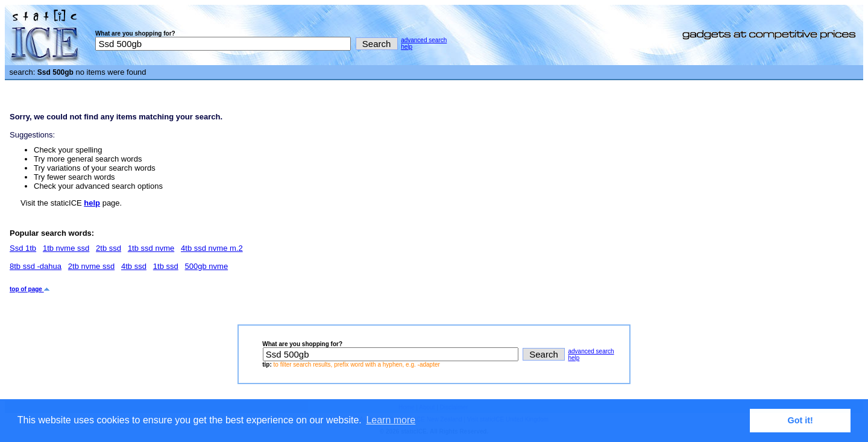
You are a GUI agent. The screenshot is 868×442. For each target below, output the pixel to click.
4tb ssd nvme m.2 (212, 248)
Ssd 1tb (23, 248)
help (407, 47)
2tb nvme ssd (91, 266)
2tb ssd (108, 248)
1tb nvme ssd (66, 248)
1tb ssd (166, 266)
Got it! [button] (800, 420)
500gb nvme (207, 266)
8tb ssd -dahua (36, 266)
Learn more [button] (391, 420)
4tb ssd (134, 266)
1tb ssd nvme (151, 248)
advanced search (424, 40)
